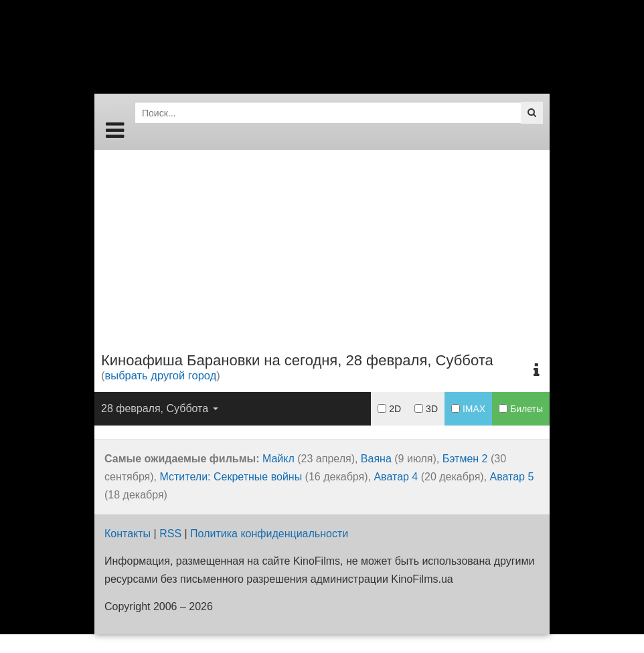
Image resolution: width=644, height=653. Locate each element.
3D (426, 409)
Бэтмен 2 (465, 459)
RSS (170, 534)
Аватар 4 (396, 477)
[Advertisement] (322, 244)
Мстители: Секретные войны (231, 477)
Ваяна (376, 459)
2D (389, 409)
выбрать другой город (161, 375)
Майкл (278, 459)
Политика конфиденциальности (269, 534)
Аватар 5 (512, 477)
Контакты (128, 534)
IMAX (468, 409)
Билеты (521, 409)
